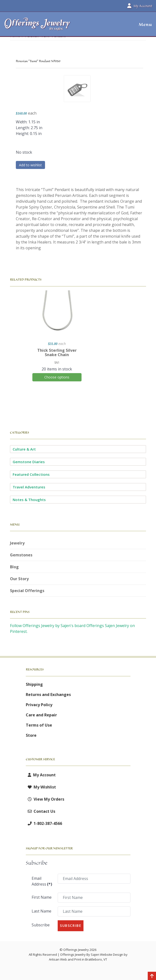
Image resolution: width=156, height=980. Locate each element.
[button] (143, 25)
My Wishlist (41, 787)
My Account (41, 775)
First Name (42, 897)
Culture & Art (24, 449)
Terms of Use (39, 725)
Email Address (42, 881)
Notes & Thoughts (29, 500)
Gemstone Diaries (29, 462)
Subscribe (41, 925)
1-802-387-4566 (44, 823)
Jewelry (17, 543)
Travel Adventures (29, 487)
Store (31, 735)
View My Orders (45, 799)
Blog (14, 567)
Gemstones (21, 555)
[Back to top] (152, 976)
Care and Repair (41, 715)
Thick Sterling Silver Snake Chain (57, 352)
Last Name (41, 911)
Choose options (57, 377)
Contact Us (41, 811)
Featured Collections (31, 474)
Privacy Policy (39, 705)
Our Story (19, 579)
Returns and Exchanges (48, 695)
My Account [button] (140, 6)
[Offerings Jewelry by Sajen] (37, 26)
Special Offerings (27, 591)
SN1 (57, 363)
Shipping (34, 684)
